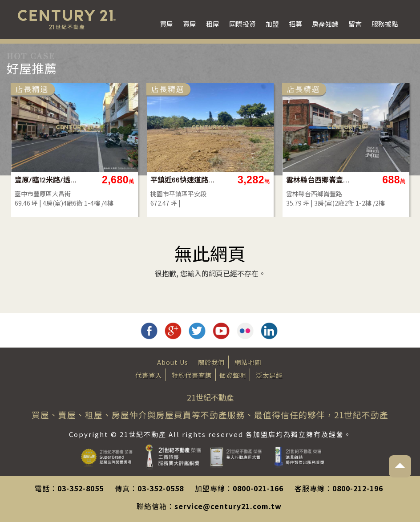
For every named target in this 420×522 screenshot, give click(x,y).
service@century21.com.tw (228, 506)
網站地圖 (248, 362)
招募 (295, 24)
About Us (173, 362)
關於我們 (211, 362)
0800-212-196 (358, 488)
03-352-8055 (81, 488)
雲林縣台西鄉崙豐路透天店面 (375, 180)
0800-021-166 (258, 488)
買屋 (166, 24)
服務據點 (385, 24)
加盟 (272, 24)
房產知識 (325, 24)
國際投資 (242, 24)
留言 (355, 24)
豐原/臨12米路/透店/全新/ (103, 180)
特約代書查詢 (192, 375)
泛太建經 (269, 375)
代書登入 (149, 375)
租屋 (213, 24)
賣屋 (190, 24)
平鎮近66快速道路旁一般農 (239, 180)
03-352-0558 (161, 488)
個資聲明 (233, 375)
